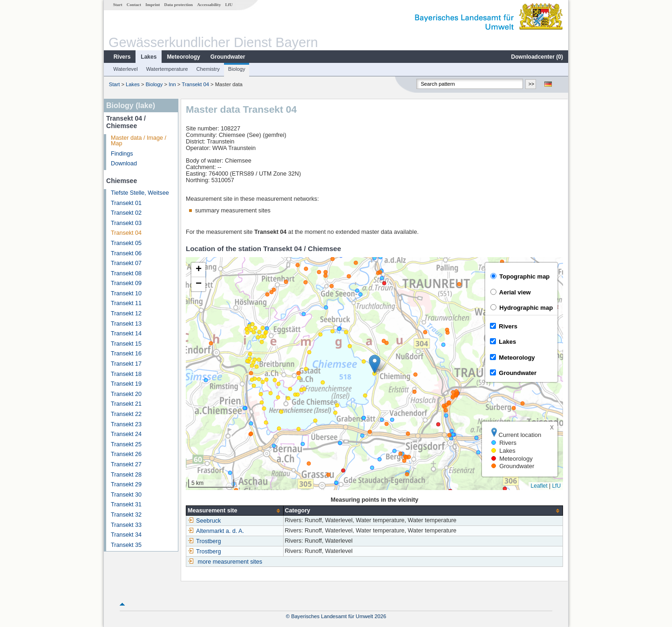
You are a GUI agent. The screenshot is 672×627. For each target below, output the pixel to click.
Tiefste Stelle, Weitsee (140, 193)
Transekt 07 (126, 263)
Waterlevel (125, 69)
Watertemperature (167, 69)
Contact (134, 5)
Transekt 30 (126, 495)
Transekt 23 (126, 424)
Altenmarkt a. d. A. (216, 531)
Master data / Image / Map (139, 141)
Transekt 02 (126, 213)
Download (124, 164)
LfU (229, 5)
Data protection (179, 5)
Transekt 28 (126, 475)
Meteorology (183, 57)
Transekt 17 (126, 364)
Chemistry (208, 69)
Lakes (149, 57)
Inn (172, 84)
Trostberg (204, 541)
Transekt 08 (126, 273)
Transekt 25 (126, 444)
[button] (375, 364)
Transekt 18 (126, 374)
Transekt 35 (126, 545)
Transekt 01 (126, 203)
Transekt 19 (126, 384)
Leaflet (539, 486)
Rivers (122, 57)
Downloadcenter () (537, 57)
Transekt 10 (126, 293)
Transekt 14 (126, 334)
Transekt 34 (126, 535)
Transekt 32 (126, 515)
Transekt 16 (126, 354)
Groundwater (228, 57)
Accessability (209, 5)
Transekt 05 (126, 243)
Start (118, 5)
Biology (237, 69)
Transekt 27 (126, 464)
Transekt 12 (126, 313)
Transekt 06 (126, 253)
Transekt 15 (126, 344)
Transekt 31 (126, 504)
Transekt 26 (126, 454)
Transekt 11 (126, 303)
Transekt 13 (126, 324)
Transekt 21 (126, 404)
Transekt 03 (126, 223)
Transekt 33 (126, 525)
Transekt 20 (126, 394)
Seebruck (204, 521)
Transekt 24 (126, 434)
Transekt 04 (195, 84)
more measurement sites (230, 562)
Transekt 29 (126, 484)
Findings (122, 154)
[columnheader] (235, 511)
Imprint (153, 5)
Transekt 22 (126, 414)
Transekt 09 (126, 283)
